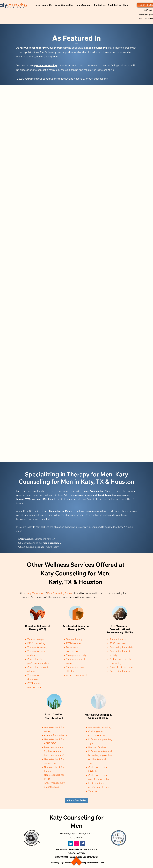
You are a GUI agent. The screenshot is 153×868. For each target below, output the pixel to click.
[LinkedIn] (70, 844)
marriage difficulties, (42, 499)
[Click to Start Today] (77, 800)
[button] (125, 5)
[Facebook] (83, 844)
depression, (77, 495)
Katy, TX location (32, 511)
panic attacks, (115, 495)
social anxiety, (100, 495)
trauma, (20, 499)
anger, (126, 495)
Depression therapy (120, 671)
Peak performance (54, 747)
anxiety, (88, 495)
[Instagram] (76, 844)
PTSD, (28, 499)
